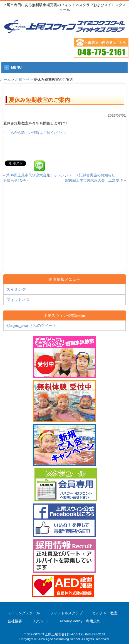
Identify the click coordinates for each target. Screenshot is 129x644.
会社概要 (15, 621)
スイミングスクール (24, 613)
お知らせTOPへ (16, 180)
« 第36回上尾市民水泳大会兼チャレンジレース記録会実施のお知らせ (59, 175)
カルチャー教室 (105, 613)
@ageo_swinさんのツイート (32, 325)
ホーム (5, 80)
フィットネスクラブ (66, 613)
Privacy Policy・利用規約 (80, 621)
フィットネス (18, 300)
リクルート (41, 621)
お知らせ (22, 80)
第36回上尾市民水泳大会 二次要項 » (95, 180)
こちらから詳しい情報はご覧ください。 (36, 133)
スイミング (16, 289)
